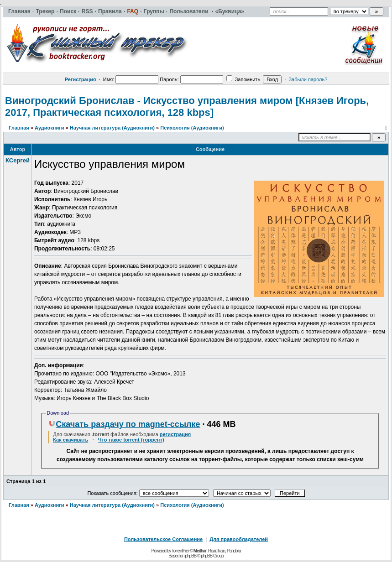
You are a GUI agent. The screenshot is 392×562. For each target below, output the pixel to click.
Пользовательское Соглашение (163, 539)
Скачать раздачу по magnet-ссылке (124, 424)
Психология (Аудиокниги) (192, 128)
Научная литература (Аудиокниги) (112, 128)
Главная (19, 128)
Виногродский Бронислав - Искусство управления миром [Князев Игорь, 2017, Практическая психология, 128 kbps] (187, 107)
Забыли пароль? (308, 79)
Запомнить (243, 79)
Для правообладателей (239, 539)
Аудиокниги (50, 128)
